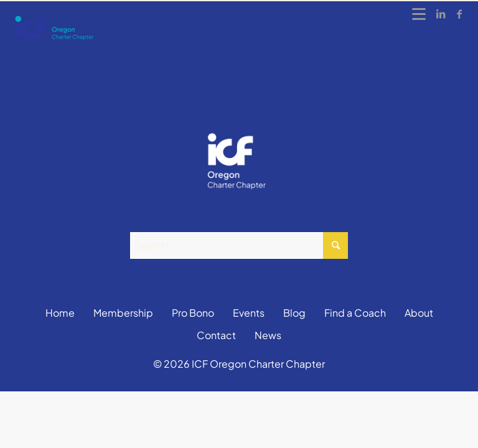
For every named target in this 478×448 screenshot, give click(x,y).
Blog (294, 313)
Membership (123, 313)
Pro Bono (193, 313)
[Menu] (420, 14)
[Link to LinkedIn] (441, 14)
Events (249, 313)
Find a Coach (355, 313)
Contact (216, 335)
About (419, 313)
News (268, 335)
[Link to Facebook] (459, 14)
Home (60, 313)
